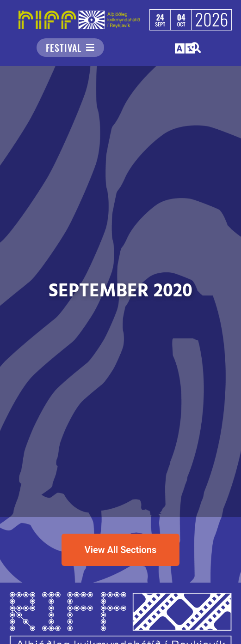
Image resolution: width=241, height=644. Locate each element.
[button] (185, 48)
